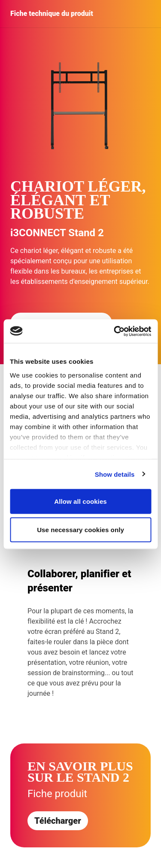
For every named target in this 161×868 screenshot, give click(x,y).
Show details (115, 474)
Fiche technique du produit (52, 14)
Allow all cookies (80, 501)
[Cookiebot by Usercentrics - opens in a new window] (115, 331)
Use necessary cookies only (80, 529)
